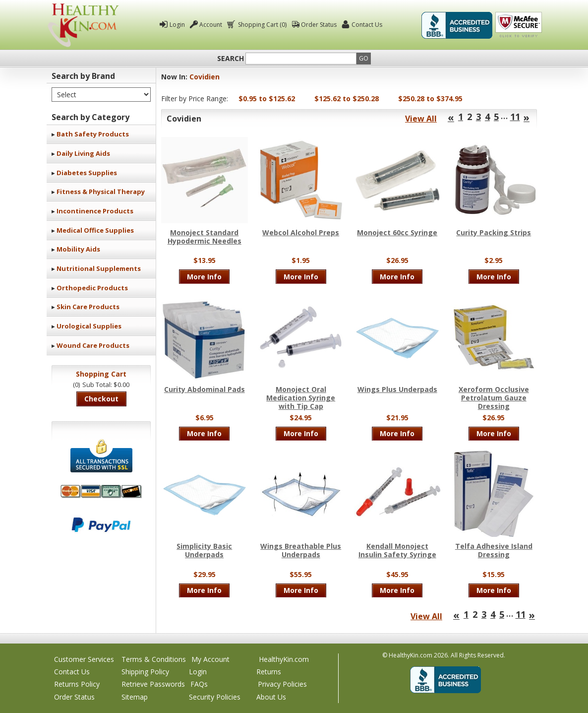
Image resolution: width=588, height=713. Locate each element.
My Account (210, 659)
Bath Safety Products (93, 134)
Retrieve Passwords (153, 684)
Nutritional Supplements (99, 268)
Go (364, 58)
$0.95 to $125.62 (267, 98)
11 (515, 117)
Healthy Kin (83, 25)
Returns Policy (77, 684)
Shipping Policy (145, 672)
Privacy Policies (282, 684)
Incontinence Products (95, 211)
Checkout (101, 399)
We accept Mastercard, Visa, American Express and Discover (101, 491)
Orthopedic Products (92, 288)
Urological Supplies (89, 326)
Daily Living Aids (83, 153)
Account (211, 25)
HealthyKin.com (284, 659)
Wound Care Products (93, 345)
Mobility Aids (78, 249)
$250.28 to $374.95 (430, 98)
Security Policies (215, 697)
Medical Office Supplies (95, 230)
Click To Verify (519, 25)
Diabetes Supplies (87, 173)
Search (231, 59)
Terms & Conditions (154, 659)
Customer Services (84, 659)
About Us (271, 697)
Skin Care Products (88, 307)
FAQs (199, 684)
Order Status (319, 25)
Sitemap (135, 697)
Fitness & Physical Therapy (101, 192)
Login (177, 25)
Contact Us (367, 25)
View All (421, 119)
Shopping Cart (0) (262, 25)
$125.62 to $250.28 (347, 98)
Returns (269, 672)
